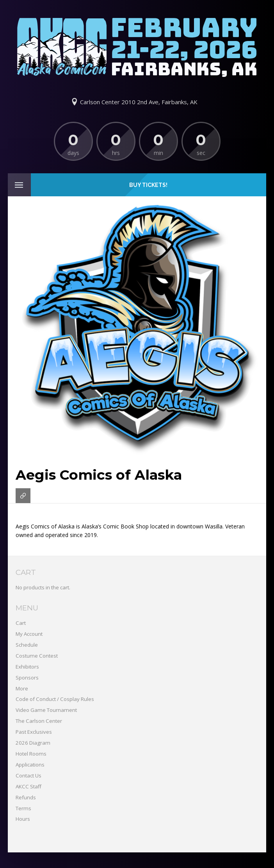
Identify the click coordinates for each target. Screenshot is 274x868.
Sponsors (27, 678)
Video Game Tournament (46, 710)
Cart (21, 623)
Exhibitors (27, 667)
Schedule (27, 645)
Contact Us (28, 776)
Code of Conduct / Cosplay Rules (55, 699)
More (22, 688)
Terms (23, 808)
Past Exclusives (34, 732)
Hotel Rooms (31, 754)
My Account (29, 634)
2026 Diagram (33, 743)
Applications (30, 765)
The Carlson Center (39, 721)
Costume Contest (37, 656)
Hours (23, 819)
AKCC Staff (28, 786)
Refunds (26, 797)
